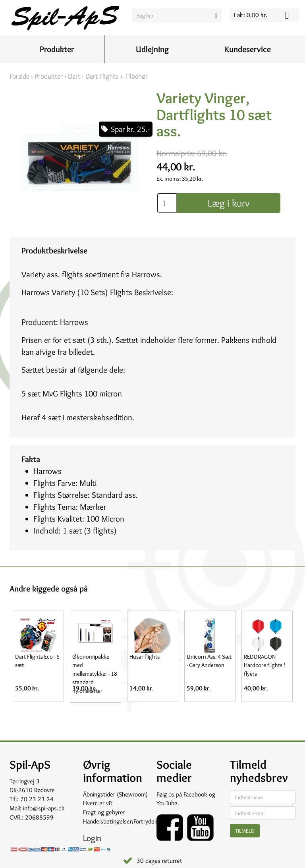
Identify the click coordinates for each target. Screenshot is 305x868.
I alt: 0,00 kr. (251, 15)
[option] (38, 656)
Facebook (195, 794)
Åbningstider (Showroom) (115, 794)
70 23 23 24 (37, 799)
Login (92, 838)
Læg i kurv (229, 203)
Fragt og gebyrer (104, 812)
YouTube (167, 803)
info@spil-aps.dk (44, 808)
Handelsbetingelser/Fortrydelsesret (127, 821)
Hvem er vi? (98, 803)
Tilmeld (245, 831)
